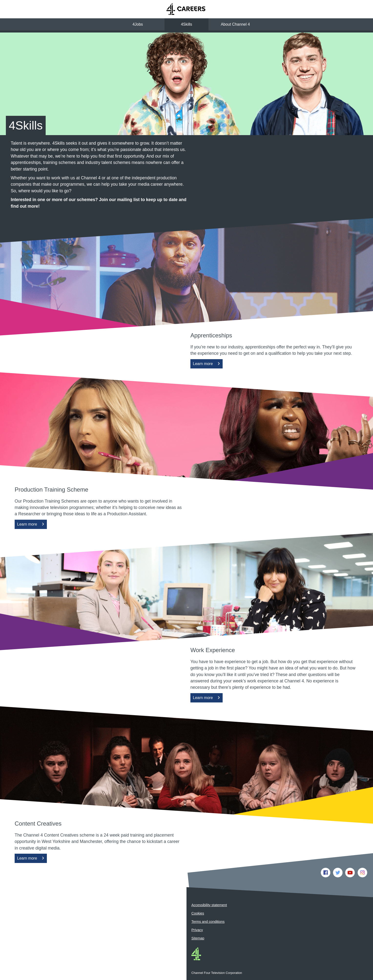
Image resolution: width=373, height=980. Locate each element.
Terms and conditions (208, 922)
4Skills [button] (186, 24)
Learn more (204, 365)
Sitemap (198, 938)
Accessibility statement (209, 905)
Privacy (197, 930)
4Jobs (138, 24)
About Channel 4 (235, 24)
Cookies (198, 913)
